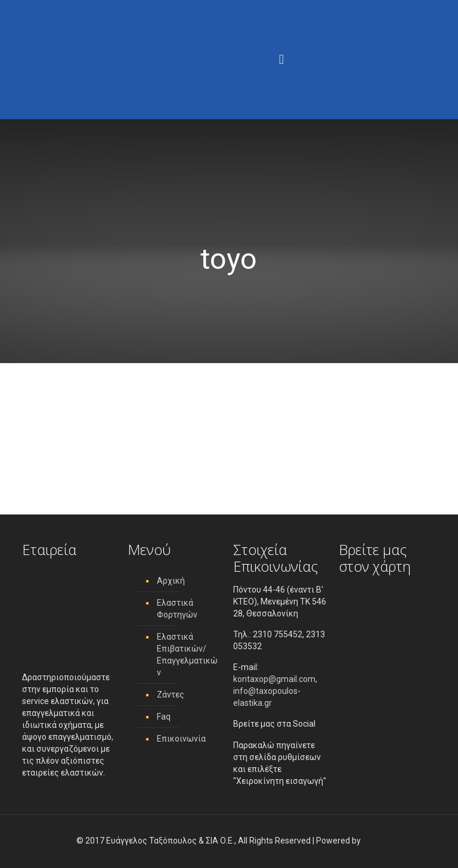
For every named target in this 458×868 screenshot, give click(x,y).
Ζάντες (171, 695)
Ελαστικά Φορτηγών (177, 609)
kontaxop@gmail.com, (275, 679)
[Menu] (281, 60)
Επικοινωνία (181, 739)
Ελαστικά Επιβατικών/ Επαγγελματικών (187, 655)
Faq (164, 717)
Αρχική (171, 581)
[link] (372, 841)
